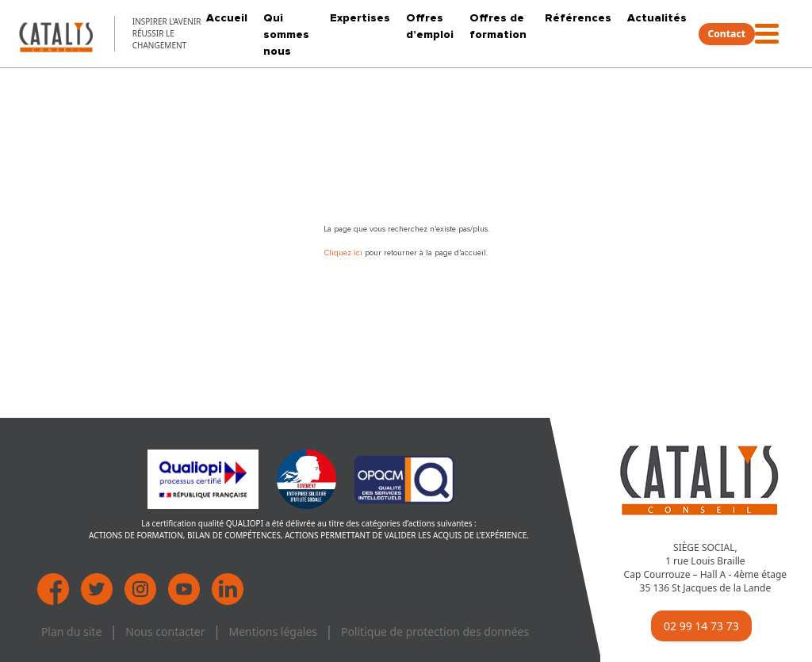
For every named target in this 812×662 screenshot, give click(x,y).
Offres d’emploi (430, 26)
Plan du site (71, 631)
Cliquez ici (345, 253)
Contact (727, 34)
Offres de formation (498, 26)
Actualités (657, 18)
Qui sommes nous (286, 34)
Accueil (227, 18)
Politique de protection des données (435, 631)
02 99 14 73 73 (701, 626)
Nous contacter (165, 631)
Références (578, 18)
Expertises (360, 18)
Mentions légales (273, 631)
